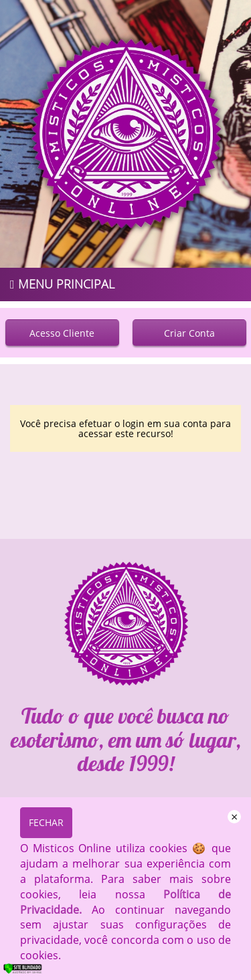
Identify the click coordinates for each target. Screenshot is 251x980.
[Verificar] (32, 972)
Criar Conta (189, 333)
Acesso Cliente (62, 333)
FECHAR (46, 822)
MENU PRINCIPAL (62, 284)
